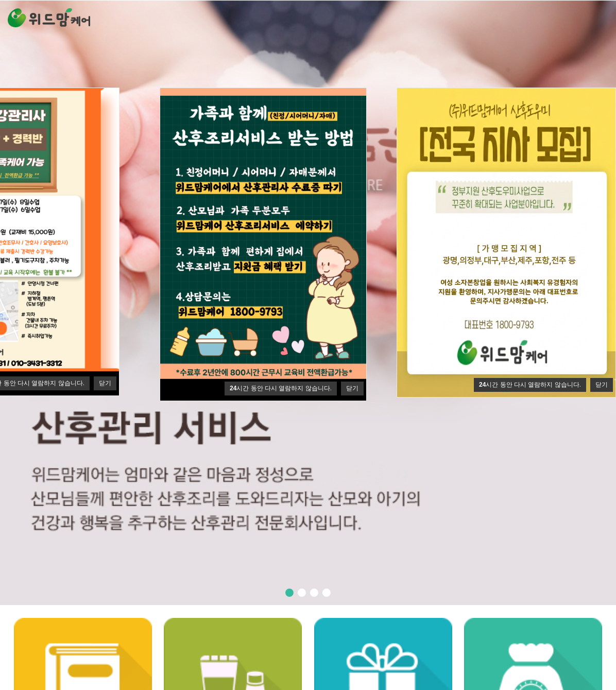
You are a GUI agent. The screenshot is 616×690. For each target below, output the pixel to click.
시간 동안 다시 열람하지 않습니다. (530, 385)
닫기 (105, 383)
